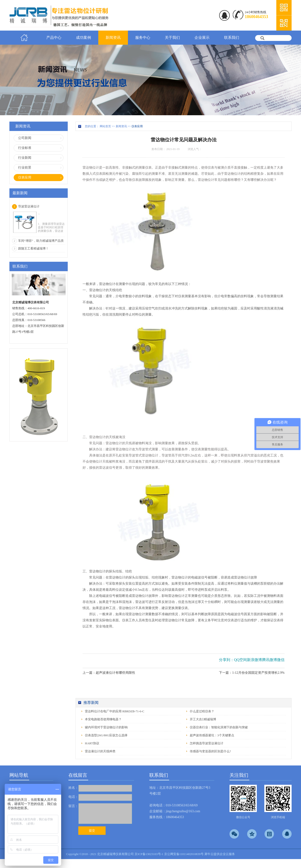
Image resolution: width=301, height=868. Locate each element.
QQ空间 (240, 660)
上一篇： (109, 673)
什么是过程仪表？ (202, 711)
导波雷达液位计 (29, 206)
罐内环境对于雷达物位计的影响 (106, 727)
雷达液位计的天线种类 (100, 751)
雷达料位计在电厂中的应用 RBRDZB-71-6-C (115, 711)
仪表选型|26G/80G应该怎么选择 (106, 735)
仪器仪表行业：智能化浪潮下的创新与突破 (219, 727)
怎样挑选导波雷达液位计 (207, 743)
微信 (281, 660)
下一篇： (252, 673)
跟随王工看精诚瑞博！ (33, 248)
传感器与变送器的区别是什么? (210, 751)
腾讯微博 (269, 660)
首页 (24, 38)
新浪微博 (254, 660)
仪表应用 (137, 126)
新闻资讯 (121, 126)
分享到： (226, 660)
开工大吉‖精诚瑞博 (203, 719)
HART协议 (92, 743)
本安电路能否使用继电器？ (103, 719)
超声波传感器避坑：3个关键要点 (212, 735)
